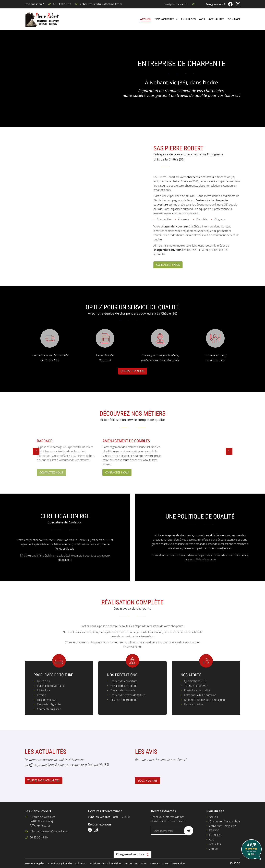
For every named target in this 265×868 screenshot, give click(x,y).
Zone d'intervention (174, 863)
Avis (202, 19)
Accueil (146, 19)
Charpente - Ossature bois (225, 821)
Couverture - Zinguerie (222, 826)
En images (188, 19)
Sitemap (155, 863)
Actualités (216, 19)
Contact (234, 19)
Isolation (214, 830)
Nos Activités (164, 19)
